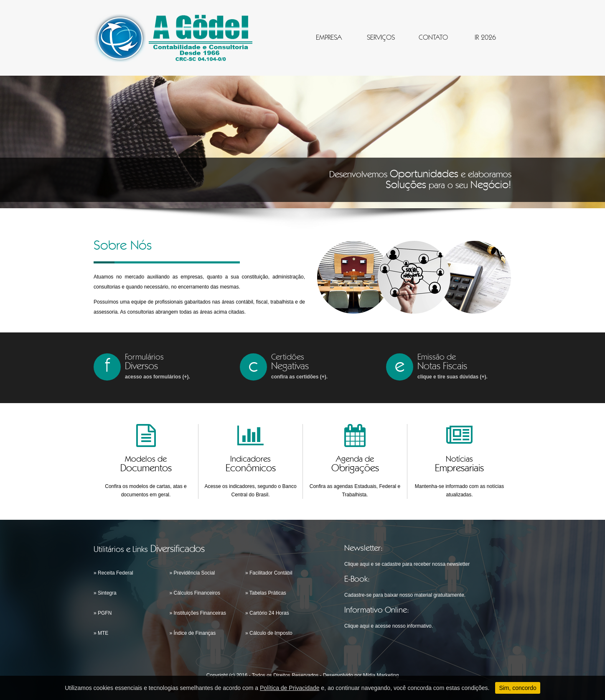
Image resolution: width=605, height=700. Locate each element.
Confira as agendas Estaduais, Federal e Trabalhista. (355, 491)
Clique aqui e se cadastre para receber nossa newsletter (407, 564)
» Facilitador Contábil (269, 573)
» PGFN (103, 613)
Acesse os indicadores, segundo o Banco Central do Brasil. (250, 491)
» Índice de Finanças (193, 633)
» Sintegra (105, 593)
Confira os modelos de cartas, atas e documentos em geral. (146, 491)
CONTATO (433, 38)
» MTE (101, 633)
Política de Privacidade (290, 688)
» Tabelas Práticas (266, 593)
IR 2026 (485, 38)
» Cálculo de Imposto (269, 633)
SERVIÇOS (381, 38)
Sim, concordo (517, 688)
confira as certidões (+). (299, 377)
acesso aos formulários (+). (158, 377)
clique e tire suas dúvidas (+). (452, 377)
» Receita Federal (113, 573)
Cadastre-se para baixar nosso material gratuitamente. (405, 595)
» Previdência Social (192, 573)
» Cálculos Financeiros (195, 593)
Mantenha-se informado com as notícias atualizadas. (459, 491)
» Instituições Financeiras (198, 613)
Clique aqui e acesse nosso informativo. (389, 626)
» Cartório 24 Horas (267, 613)
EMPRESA (329, 38)
